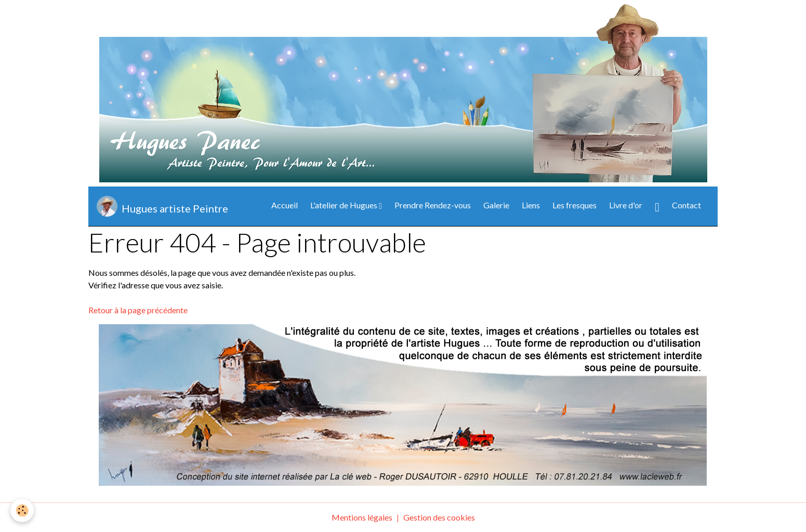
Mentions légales (362, 517)
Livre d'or (626, 205)
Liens (531, 205)
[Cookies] (22, 510)
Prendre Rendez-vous (433, 205)
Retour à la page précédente (138, 310)
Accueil (285, 205)
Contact (686, 205)
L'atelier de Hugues (345, 205)
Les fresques (574, 205)
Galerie (496, 205)
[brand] (162, 206)
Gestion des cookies (439, 517)
